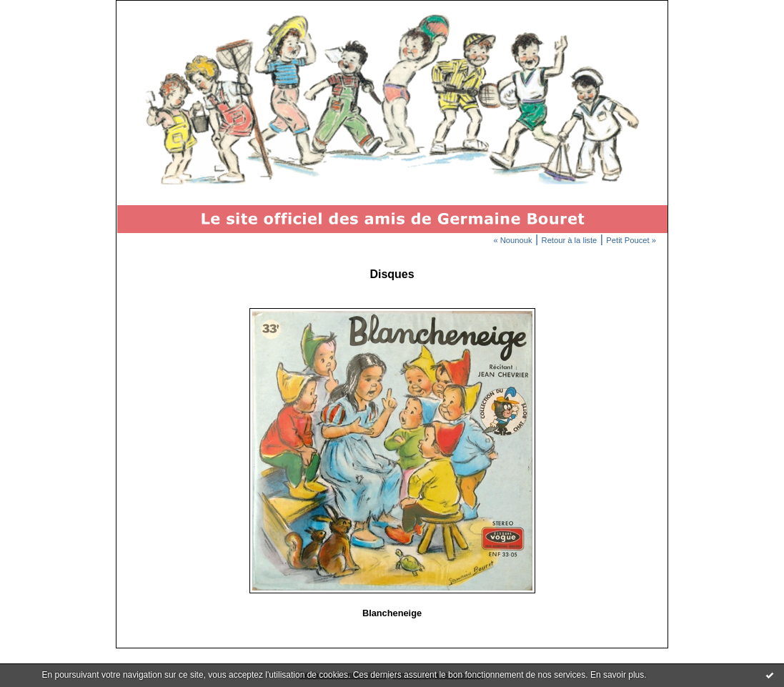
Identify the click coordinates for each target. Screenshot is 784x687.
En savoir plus (617, 675)
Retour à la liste (570, 240)
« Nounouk (512, 240)
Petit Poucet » (631, 240)
